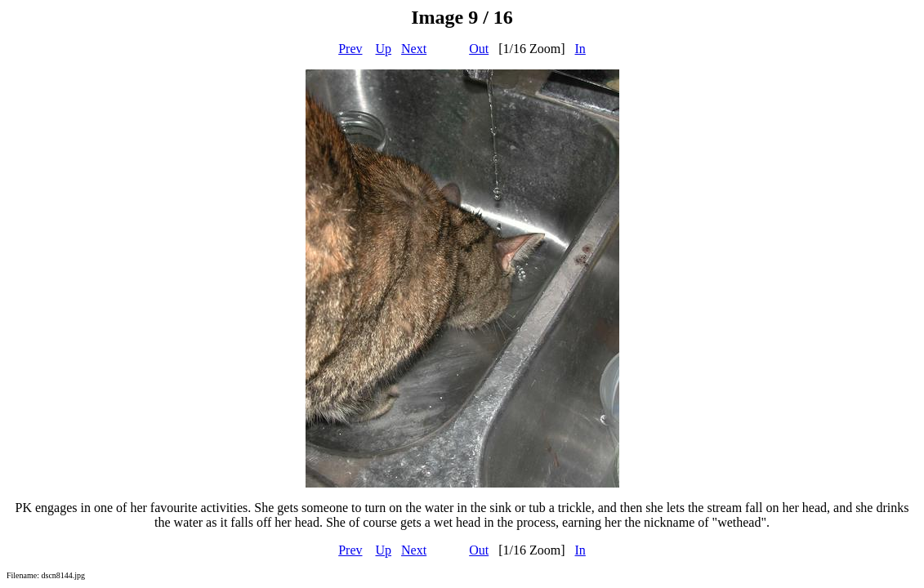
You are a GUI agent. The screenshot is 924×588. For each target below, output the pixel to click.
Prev (350, 49)
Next (414, 49)
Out (479, 49)
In (580, 49)
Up (384, 49)
